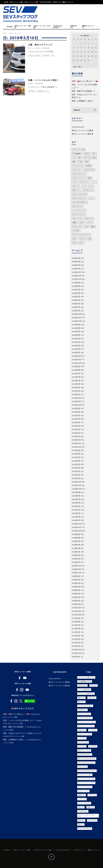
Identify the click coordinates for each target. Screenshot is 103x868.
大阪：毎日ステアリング (40, 45)
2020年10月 (76, 489)
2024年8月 (76, 328)
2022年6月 (76, 419)
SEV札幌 (30, 84)
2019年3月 (76, 555)
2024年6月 (76, 335)
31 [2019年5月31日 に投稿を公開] (89, 60)
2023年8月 (76, 370)
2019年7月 (76, 541)
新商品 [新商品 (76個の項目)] (93, 227)
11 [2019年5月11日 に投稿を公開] (92, 47)
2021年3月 (76, 471)
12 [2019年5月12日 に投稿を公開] (96, 47)
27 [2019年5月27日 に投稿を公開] (74, 60)
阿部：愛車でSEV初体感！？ (83, 91)
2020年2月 (76, 517)
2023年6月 (76, 377)
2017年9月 (76, 618)
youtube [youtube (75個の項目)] (76, 231)
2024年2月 (76, 349)
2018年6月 (76, 587)
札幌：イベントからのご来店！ (44, 80)
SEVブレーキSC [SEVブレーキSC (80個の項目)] (77, 227)
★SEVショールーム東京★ (82, 134)
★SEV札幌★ (32, 91)
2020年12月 (76, 482)
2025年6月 (76, 293)
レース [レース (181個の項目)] (94, 182)
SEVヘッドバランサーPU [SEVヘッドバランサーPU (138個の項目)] (79, 194)
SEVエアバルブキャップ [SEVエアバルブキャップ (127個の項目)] (79, 198)
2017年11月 (76, 611)
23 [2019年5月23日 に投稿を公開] (85, 56)
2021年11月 (76, 443)
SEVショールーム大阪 (31, 2)
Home (6, 2)
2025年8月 (76, 286)
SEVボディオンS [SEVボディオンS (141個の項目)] (89, 190)
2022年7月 (76, 415)
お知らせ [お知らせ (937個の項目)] (87, 154)
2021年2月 (76, 475)
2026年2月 (76, 265)
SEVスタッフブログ (24, 709)
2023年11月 (76, 360)
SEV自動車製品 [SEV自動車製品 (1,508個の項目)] (77, 154)
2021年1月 (76, 478)
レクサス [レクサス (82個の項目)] (90, 223)
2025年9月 (76, 283)
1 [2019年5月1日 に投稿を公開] (81, 43)
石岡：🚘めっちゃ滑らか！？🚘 (85, 81)
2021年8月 (76, 454)
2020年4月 (76, 510)
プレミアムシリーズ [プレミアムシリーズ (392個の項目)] (78, 166)
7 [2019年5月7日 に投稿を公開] (77, 47)
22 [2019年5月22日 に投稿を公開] (81, 56)
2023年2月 (76, 391)
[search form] (85, 110)
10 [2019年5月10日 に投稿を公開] (89, 47)
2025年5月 (76, 297)
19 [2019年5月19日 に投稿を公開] (96, 52)
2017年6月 (76, 629)
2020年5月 (76, 506)
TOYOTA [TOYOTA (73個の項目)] (82, 239)
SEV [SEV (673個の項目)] (94, 154)
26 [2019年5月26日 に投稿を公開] (96, 56)
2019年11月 (76, 527)
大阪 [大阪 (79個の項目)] (86, 227)
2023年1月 (76, 394)
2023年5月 (76, 381)
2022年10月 (76, 405)
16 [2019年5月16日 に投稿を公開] (85, 52)
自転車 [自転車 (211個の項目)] (90, 178)
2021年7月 (76, 457)
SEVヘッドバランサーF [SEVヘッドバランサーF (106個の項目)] (79, 215)
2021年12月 (76, 440)
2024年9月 (76, 325)
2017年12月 (76, 608)
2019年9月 (76, 534)
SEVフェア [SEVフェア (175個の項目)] (76, 186)
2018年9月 (76, 576)
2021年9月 (76, 450)
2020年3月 (76, 513)
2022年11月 (76, 401)
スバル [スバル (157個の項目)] (84, 186)
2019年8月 (76, 538)
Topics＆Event (46, 2)
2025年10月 (76, 279)
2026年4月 (76, 258)
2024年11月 (76, 318)
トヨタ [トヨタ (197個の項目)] (74, 182)
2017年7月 (76, 625)
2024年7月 (76, 332)
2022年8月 (76, 412)
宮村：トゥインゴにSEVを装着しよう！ (19, 720)
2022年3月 (76, 429)
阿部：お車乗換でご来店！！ (83, 101)
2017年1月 (76, 646)
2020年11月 (76, 485)
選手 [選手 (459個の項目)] (87, 162)
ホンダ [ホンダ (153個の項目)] (91, 186)
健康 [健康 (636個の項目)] (74, 162)
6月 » (80, 67)
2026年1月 (76, 269)
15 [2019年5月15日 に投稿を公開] (81, 52)
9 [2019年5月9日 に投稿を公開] (85, 47)
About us (57, 2)
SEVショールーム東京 (16, 2)
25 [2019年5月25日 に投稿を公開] (92, 56)
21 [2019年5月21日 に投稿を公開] (77, 56)
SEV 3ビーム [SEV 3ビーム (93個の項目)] (89, 219)
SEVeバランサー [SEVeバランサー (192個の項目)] (84, 182)
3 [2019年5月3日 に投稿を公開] (89, 43)
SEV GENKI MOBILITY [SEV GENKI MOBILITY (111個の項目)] (80, 202)
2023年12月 (76, 356)
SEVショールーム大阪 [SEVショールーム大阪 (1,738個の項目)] (79, 150)
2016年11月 (76, 653)
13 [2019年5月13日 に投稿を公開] (74, 52)
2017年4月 (76, 636)
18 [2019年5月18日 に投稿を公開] (92, 52)
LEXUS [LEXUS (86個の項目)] (82, 223)
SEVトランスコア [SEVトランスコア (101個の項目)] (77, 219)
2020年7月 (76, 499)
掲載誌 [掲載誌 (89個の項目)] (74, 223)
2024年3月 (76, 346)
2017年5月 (76, 632)
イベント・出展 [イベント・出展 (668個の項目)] (77, 158)
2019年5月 (76, 548)
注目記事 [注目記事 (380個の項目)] (89, 166)
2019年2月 (76, 559)
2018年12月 (76, 566)
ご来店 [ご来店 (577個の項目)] (80, 162)
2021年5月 (76, 464)
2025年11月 (76, 276)
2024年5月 (76, 339)
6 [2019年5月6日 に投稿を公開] (74, 47)
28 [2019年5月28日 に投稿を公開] (77, 60)
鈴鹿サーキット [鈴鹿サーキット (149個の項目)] (77, 190)
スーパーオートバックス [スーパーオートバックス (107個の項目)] (79, 210)
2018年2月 (76, 601)
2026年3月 (76, 262)
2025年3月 (76, 304)
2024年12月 (76, 314)
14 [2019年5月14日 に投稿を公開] (78, 52)
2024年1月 (76, 352)
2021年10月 (76, 447)
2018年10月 (76, 573)
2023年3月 (76, 387)
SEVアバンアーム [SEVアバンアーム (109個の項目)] (77, 206)
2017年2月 (76, 643)
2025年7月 (76, 290)
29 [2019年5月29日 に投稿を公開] (81, 60)
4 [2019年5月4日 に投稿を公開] (92, 43)
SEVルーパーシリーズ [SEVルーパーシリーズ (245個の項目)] (79, 178)
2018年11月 (76, 569)
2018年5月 (76, 590)
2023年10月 (76, 363)
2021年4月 (76, 468)
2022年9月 (76, 408)
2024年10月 (76, 321)
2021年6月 (76, 461)
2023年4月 (76, 384)
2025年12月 (76, 272)
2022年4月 (76, 426)
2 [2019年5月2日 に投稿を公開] (85, 43)
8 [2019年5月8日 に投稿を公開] (81, 47)
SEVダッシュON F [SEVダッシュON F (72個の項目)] (78, 243)
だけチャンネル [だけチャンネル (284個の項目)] (77, 170)
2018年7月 (76, 583)
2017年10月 (76, 615)
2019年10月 (76, 531)
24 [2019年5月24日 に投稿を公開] (89, 56)
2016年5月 (76, 657)
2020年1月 (76, 520)
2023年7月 (76, 373)
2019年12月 (76, 524)
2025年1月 (76, 311)
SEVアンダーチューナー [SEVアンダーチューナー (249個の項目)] (79, 174)
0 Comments (46, 56)
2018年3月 (76, 597)
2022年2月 (76, 433)
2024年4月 (76, 342)
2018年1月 (76, 604)
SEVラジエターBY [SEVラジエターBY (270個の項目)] (89, 170)
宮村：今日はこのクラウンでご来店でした (20, 733)
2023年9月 (76, 366)
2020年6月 (76, 503)
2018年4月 (76, 594)
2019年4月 (76, 552)
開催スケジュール (68, 2)
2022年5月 (76, 422)
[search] (95, 110)
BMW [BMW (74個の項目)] (74, 239)
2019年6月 (76, 545)
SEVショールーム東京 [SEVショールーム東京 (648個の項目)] (90, 158)
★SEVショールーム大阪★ (34, 56)
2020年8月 (76, 496)
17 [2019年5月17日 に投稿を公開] (89, 52)
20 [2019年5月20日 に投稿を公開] (74, 56)
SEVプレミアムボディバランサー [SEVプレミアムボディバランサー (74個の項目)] (81, 235)
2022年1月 (76, 436)
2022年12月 (76, 398)
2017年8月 (76, 622)
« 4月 (74, 67)
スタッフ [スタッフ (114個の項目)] (91, 198)
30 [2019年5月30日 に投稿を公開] (85, 60)
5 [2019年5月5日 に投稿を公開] (96, 43)
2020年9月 (76, 492)
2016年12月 (76, 650)
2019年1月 (76, 562)
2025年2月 (76, 307)
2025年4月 (76, 300)
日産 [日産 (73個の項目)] (90, 239)
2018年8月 (76, 580)
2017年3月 (76, 639)
